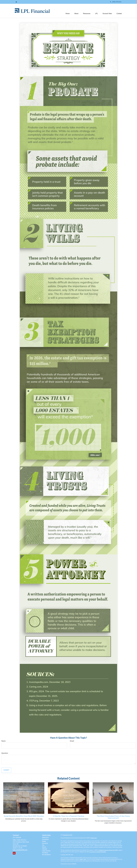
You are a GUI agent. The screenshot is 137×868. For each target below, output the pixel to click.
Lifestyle (45, 849)
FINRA (81, 859)
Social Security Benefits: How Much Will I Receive (24, 816)
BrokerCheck (94, 838)
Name (4, 741)
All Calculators (46, 855)
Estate (44, 841)
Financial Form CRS (68, 835)
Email (72, 741)
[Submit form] (6, 770)
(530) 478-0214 (116, 2)
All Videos (45, 853)
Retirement (45, 838)
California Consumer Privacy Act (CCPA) (108, 850)
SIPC (85, 859)
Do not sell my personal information (98, 852)
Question (5, 753)
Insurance (45, 843)
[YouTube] (16, 2)
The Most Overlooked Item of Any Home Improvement (113, 817)
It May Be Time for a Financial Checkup (69, 816)
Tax (43, 845)
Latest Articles (46, 851)
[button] (76, 11)
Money (44, 847)
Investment (45, 839)
